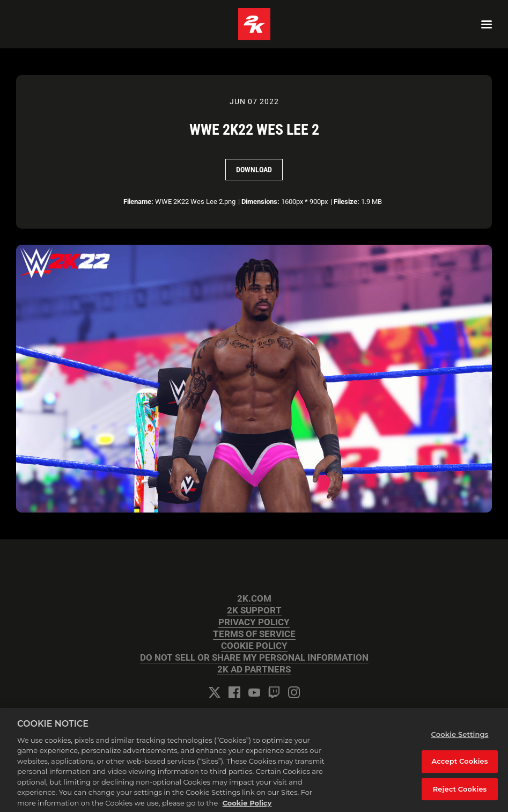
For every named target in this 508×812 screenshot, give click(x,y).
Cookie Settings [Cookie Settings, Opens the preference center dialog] (460, 739)
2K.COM (254, 599)
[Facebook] (234, 692)
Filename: (138, 202)
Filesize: (347, 202)
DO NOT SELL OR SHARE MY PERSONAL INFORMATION (254, 658)
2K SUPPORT (254, 610)
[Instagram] (294, 692)
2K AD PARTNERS (254, 670)
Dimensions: (260, 202)
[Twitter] (215, 692)
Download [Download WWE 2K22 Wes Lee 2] (254, 170)
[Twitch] (274, 692)
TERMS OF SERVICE (254, 634)
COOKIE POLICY (254, 646)
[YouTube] (254, 692)
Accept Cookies (459, 766)
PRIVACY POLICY (254, 622)
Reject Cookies (460, 794)
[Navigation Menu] (487, 24)
